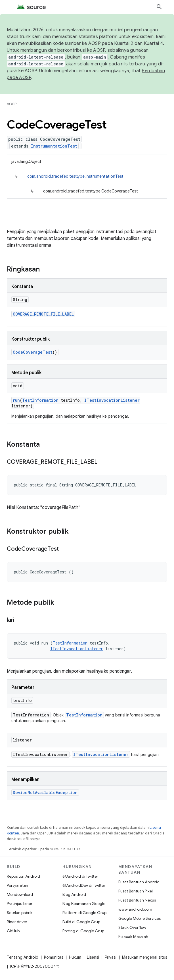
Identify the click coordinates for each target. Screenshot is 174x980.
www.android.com (135, 909)
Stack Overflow (132, 927)
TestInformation (40, 400)
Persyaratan (17, 885)
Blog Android (74, 894)
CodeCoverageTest (33, 352)
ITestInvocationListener (112, 400)
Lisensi (93, 957)
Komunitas (54, 957)
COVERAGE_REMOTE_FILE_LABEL (43, 314)
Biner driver (17, 922)
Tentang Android (23, 957)
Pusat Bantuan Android (139, 882)
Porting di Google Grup (83, 931)
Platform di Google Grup (84, 913)
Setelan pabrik (20, 913)
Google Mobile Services (140, 918)
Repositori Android (23, 876)
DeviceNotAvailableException (45, 793)
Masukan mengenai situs (145, 957)
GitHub (13, 931)
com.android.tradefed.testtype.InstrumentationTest (75, 176)
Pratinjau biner (20, 904)
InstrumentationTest (54, 146)
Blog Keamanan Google (84, 904)
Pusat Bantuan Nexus (137, 900)
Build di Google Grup (81, 922)
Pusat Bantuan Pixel (136, 891)
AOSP (12, 104)
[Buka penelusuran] (159, 7)
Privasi (111, 957)
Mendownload (20, 894)
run (16, 400)
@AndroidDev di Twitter (84, 885)
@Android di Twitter (80, 876)
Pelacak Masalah (133, 937)
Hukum (75, 957)
